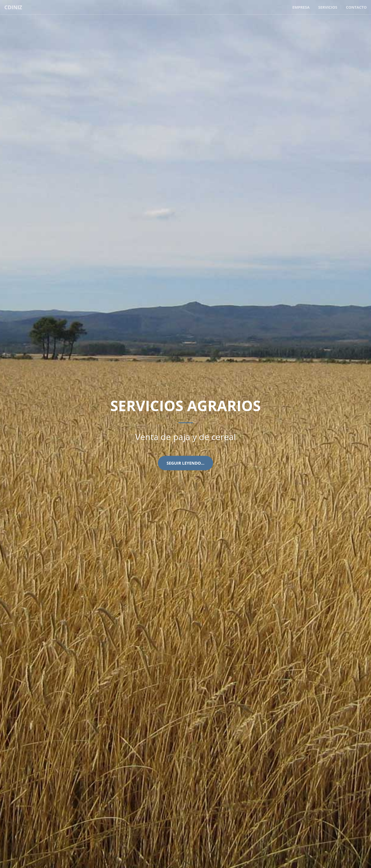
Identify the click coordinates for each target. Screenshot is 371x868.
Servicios (328, 7)
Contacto (356, 7)
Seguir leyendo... (185, 463)
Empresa (301, 7)
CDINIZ (13, 7)
